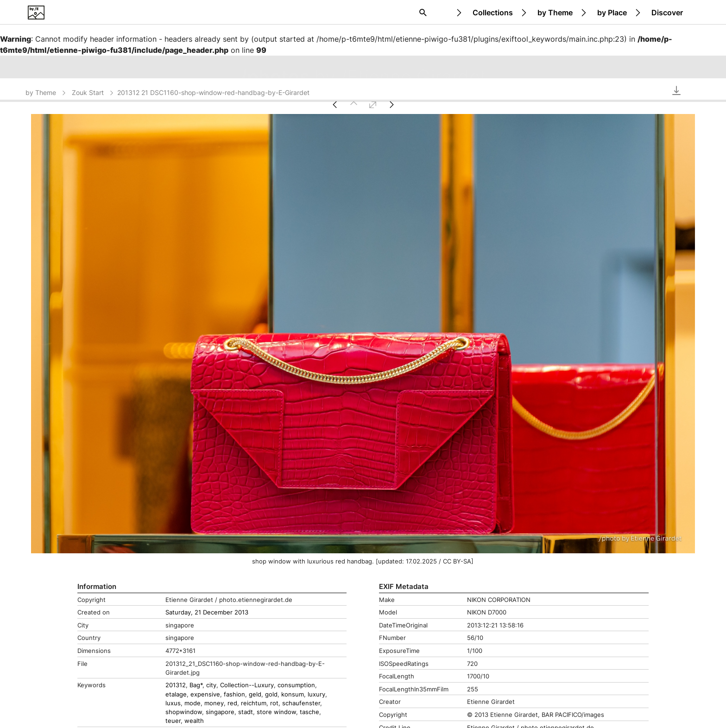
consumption (296, 685)
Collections (493, 13)
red (232, 703)
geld (255, 694)
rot (274, 703)
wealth (194, 721)
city (211, 685)
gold (271, 694)
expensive (205, 694)
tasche (309, 712)
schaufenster (301, 703)
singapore (220, 712)
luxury (316, 694)
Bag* (196, 685)
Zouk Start (93, 92)
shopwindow (184, 712)
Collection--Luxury (247, 685)
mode (193, 703)
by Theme (555, 13)
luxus (173, 703)
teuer (173, 721)
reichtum (254, 703)
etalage (176, 694)
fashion (234, 694)
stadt (246, 712)
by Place (612, 13)
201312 (176, 685)
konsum (293, 694)
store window (276, 712)
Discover (667, 13)
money (214, 703)
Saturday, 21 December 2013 (207, 612)
